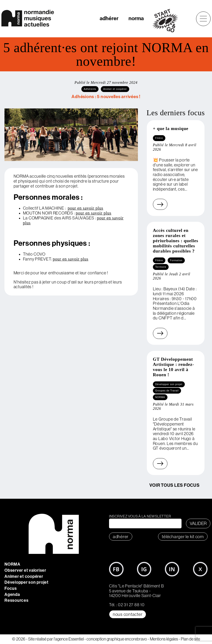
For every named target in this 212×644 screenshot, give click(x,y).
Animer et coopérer (24, 576)
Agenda (12, 594)
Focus (11, 588)
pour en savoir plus (86, 208)
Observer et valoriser (25, 570)
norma (136, 18)
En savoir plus (154, 204)
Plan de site (190, 639)
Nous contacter (128, 614)
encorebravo (136, 639)
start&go (168, 21)
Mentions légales (164, 639)
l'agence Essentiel (69, 639)
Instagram (144, 569)
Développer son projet (26, 582)
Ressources (17, 600)
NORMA (12, 564)
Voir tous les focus (174, 485)
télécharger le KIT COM (183, 537)
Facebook (116, 569)
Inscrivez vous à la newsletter (140, 516)
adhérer (109, 18)
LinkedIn (172, 569)
